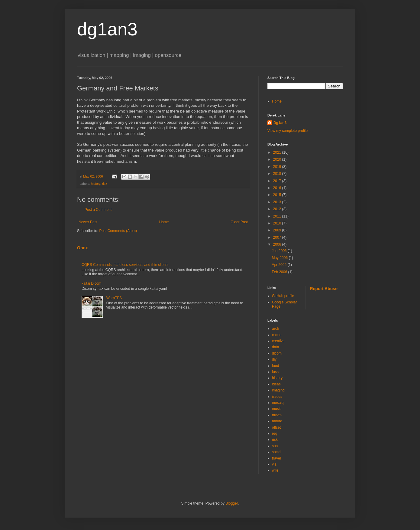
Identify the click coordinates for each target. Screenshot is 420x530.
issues (277, 397)
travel (276, 458)
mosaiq (278, 403)
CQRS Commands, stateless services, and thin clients (125, 265)
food (275, 366)
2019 (278, 167)
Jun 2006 (280, 251)
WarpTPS (114, 298)
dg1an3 (107, 29)
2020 (278, 159)
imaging (278, 390)
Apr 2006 (279, 265)
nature (277, 421)
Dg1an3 (280, 123)
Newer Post (88, 222)
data (275, 347)
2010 (278, 223)
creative (278, 341)
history (96, 184)
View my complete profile (288, 131)
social (277, 452)
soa (275, 446)
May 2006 (280, 258)
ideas (276, 384)
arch (275, 329)
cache (277, 335)
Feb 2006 (280, 272)
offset (276, 427)
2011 (278, 216)
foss (275, 372)
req (275, 433)
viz (274, 464)
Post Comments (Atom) (118, 231)
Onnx (82, 248)
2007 (278, 237)
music (277, 409)
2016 (278, 188)
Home (164, 222)
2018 (278, 174)
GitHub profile (283, 296)
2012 (278, 209)
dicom (277, 353)
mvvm (277, 415)
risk (105, 184)
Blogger (232, 503)
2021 (278, 152)
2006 (278, 244)
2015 (278, 195)
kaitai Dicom (91, 283)
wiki (275, 470)
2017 (278, 181)
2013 (278, 202)
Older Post (239, 222)
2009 (278, 230)
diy (274, 359)
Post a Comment (98, 210)
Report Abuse (324, 289)
